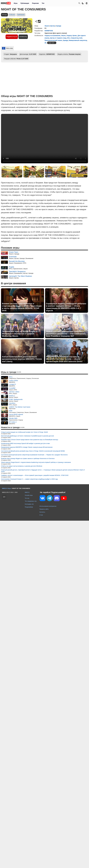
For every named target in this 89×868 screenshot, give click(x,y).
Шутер (53, 26)
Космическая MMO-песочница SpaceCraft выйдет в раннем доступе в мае (25, 443)
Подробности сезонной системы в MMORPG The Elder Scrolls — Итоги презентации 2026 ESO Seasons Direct (64, 359)
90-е (69, 38)
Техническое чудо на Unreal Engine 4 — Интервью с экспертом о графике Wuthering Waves (21, 334)
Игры (16, 3)
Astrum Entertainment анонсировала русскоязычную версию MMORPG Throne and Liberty (22, 359)
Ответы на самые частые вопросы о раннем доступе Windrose (22, 466)
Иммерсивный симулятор (78, 40)
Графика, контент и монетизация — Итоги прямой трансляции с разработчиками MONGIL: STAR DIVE (35, 475)
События (12, 15)
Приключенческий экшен (53, 40)
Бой (81, 38)
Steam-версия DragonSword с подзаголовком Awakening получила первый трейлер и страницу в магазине (36, 462)
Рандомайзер (29, 507)
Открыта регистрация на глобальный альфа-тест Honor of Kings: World (24, 432)
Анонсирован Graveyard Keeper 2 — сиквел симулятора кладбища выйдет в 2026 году (29, 479)
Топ (43, 3)
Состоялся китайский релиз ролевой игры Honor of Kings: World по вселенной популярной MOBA (33, 451)
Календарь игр (29, 504)
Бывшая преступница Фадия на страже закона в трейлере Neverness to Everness (28, 458)
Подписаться (12, 37)
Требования (21, 15)
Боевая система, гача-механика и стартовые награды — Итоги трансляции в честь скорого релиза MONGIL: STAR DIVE (22, 307)
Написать (23, 37)
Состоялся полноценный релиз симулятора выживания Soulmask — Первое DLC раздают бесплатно (34, 455)
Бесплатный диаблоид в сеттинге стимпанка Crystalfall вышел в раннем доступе (28, 436)
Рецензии (35, 3)
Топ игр (27, 498)
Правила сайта (44, 509)
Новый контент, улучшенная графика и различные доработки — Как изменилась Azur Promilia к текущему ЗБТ (66, 334)
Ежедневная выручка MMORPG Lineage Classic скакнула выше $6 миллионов (27, 447)
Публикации (25, 3)
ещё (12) (51, 43)
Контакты (42, 512)
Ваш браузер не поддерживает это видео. (44, 139)
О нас (41, 515)
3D (45, 43)
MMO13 (27, 492)
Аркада (59, 26)
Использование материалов (48, 506)
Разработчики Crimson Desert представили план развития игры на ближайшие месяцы (30, 440)
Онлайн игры (29, 495)
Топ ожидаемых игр (31, 501)
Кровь (75, 36)
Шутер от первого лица (58, 38)
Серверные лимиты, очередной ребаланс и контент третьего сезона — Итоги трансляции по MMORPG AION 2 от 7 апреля (66, 307)
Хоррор (69, 36)
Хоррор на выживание (52, 36)
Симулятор (75, 38)
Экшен (47, 26)
